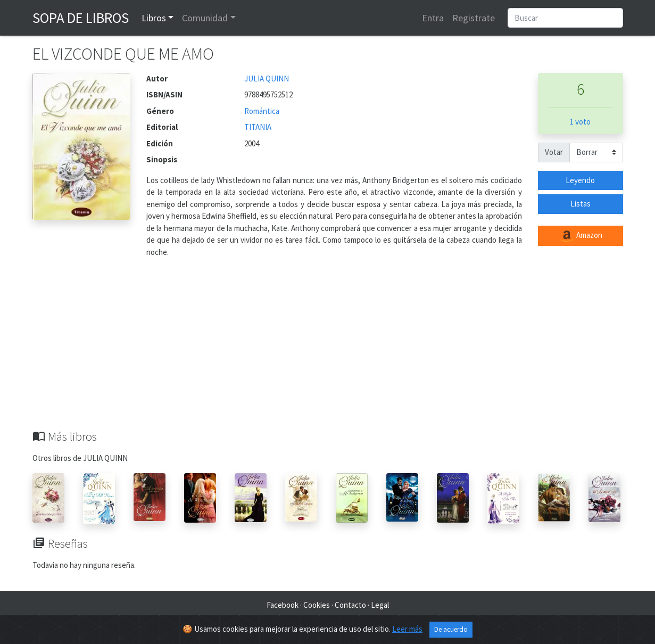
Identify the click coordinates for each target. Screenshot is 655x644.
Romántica (262, 111)
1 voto (580, 122)
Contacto (350, 605)
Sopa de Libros (81, 18)
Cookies (317, 605)
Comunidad (205, 18)
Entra (433, 18)
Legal (380, 605)
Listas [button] (581, 204)
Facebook (283, 605)
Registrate (474, 18)
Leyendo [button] (580, 180)
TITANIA (258, 127)
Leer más (407, 629)
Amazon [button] (581, 236)
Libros (154, 18)
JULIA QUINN (267, 79)
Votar (554, 152)
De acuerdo (451, 629)
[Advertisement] (328, 350)
